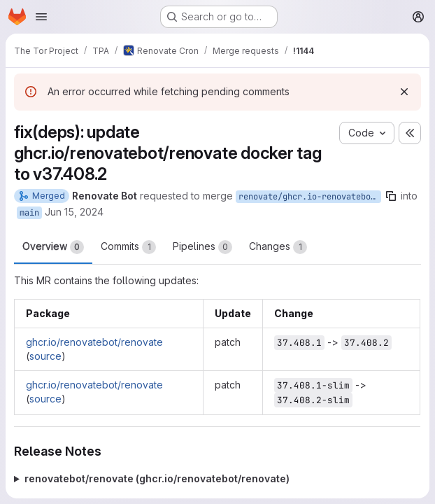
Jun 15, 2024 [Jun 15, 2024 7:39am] (74, 212)
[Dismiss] (404, 92)
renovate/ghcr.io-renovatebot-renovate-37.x (310, 197)
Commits (128, 247)
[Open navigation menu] (41, 17)
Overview (53, 247)
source (45, 356)
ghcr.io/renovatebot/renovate (94, 342)
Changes (278, 247)
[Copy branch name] (391, 196)
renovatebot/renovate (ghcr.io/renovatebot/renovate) (157, 478)
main (29, 213)
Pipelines (202, 247)
